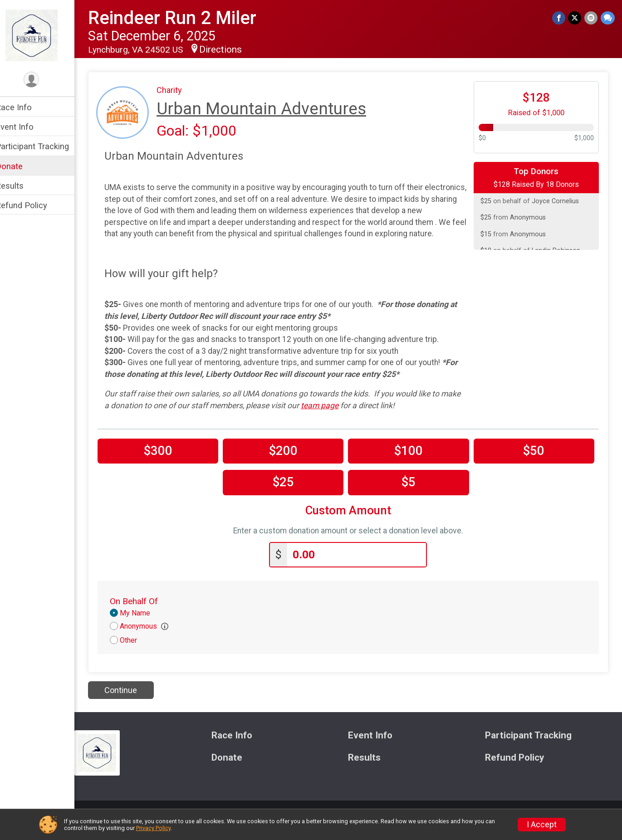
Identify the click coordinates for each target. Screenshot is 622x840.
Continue (132, 701)
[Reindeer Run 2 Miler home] (43, 35)
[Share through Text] (608, 18)
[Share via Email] (591, 18)
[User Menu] (43, 80)
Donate (21, 166)
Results (21, 186)
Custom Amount (354, 522)
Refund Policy (33, 205)
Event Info (26, 127)
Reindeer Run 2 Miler (184, 18)
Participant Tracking (44, 146)
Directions (232, 49)
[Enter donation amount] (363, 566)
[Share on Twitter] (575, 18)
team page (353, 417)
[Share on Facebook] (560, 18)
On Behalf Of (146, 613)
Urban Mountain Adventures (273, 109)
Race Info (25, 107)
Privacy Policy (153, 828)
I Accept (542, 825)
